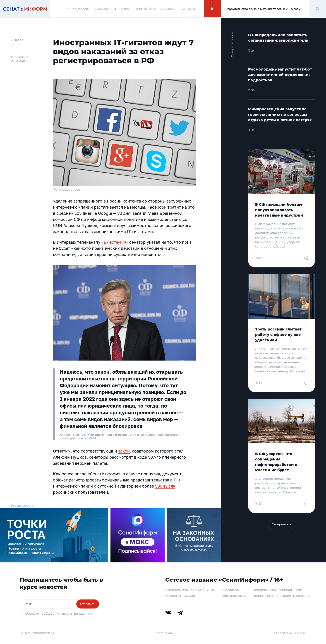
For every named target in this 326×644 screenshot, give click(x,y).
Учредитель (230, 590)
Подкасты (169, 9)
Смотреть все (282, 524)
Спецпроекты (105, 9)
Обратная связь (234, 596)
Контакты (189, 9)
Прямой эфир (145, 9)
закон (124, 451)
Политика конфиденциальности (277, 590)
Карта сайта (164, 633)
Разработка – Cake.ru (290, 633)
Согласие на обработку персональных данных (59, 614)
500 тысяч (165, 486)
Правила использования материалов (281, 596)
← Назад (17, 40)
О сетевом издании (180, 596)
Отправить (88, 604)
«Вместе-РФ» (115, 242)
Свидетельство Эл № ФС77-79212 (190, 590)
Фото (125, 9)
